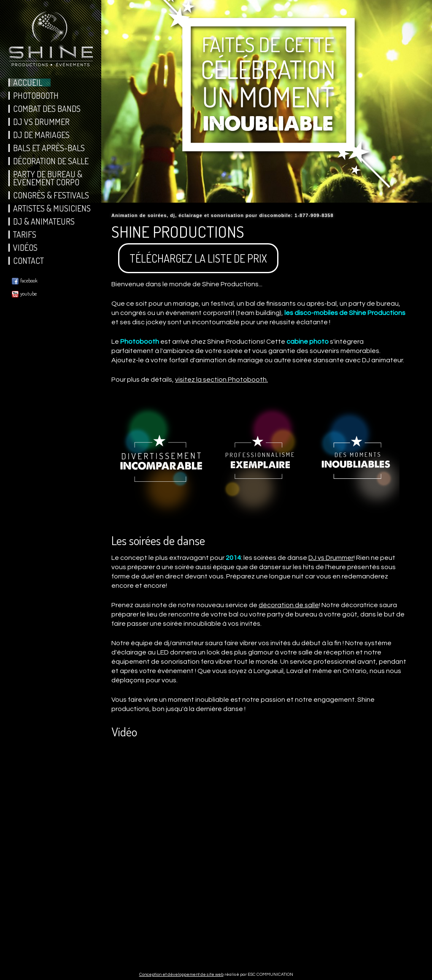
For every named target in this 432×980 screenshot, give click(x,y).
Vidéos (25, 248)
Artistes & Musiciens (52, 208)
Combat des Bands (47, 109)
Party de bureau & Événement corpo (48, 178)
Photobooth (36, 96)
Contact (28, 261)
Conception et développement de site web (181, 975)
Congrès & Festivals (51, 195)
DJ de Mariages (41, 135)
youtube (24, 294)
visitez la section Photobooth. (221, 380)
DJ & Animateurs (44, 221)
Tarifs (25, 235)
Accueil (28, 83)
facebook (25, 281)
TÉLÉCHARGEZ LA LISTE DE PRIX (198, 258)
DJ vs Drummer (41, 122)
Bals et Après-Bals (49, 148)
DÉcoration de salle (51, 161)
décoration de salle (289, 605)
